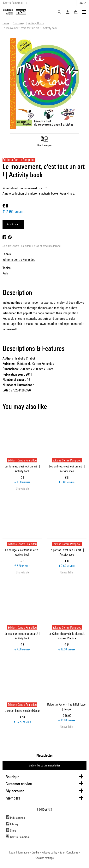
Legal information (19, 852)
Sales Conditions (69, 852)
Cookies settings (44, 858)
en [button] (81, 3)
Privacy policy (49, 852)
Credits (35, 852)
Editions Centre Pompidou (19, 259)
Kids (5, 273)
